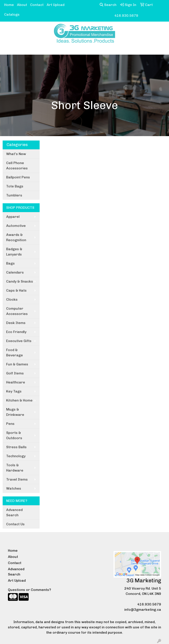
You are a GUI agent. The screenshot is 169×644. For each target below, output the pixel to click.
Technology (16, 456)
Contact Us (15, 524)
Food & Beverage (15, 353)
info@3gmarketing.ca (143, 610)
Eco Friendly (16, 332)
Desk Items (16, 323)
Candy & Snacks (20, 281)
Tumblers (14, 195)
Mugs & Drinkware (15, 412)
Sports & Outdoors (14, 435)
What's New (16, 154)
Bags (10, 263)
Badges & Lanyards (14, 252)
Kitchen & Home (19, 400)
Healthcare (16, 382)
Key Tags (14, 391)
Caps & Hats (16, 290)
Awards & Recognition (16, 237)
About (22, 5)
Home (9, 5)
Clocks (12, 299)
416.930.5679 (149, 604)
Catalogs (12, 14)
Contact (37, 5)
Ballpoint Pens (18, 177)
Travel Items (17, 479)
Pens (10, 424)
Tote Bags (15, 186)
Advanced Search (14, 512)
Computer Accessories (17, 311)
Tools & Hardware (15, 468)
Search (108, 5)
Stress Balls (16, 447)
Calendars (15, 272)
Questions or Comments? (29, 590)
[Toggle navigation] (7, 50)
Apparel (13, 217)
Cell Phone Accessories (17, 166)
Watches (14, 488)
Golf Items (15, 373)
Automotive (16, 226)
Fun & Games (17, 364)
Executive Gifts (19, 341)
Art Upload (56, 5)
